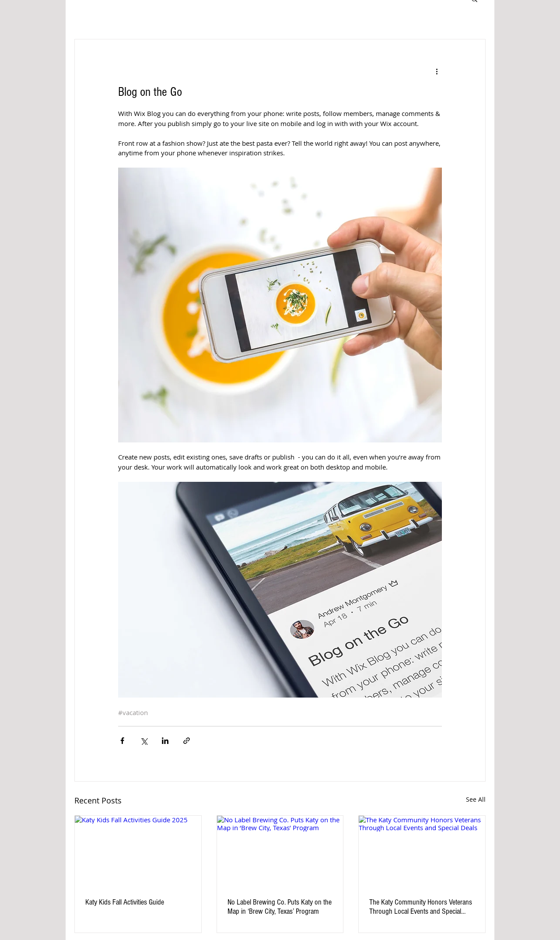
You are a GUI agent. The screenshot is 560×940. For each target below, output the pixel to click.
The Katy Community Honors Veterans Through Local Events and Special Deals (421, 907)
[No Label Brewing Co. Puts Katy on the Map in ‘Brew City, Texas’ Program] (280, 851)
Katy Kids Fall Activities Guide (125, 902)
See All (476, 799)
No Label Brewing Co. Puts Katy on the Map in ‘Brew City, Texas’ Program (280, 907)
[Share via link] (187, 741)
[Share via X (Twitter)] (144, 741)
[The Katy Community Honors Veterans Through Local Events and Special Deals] (422, 851)
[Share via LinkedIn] (165, 741)
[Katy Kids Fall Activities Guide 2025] (138, 851)
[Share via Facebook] (122, 741)
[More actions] (437, 71)
